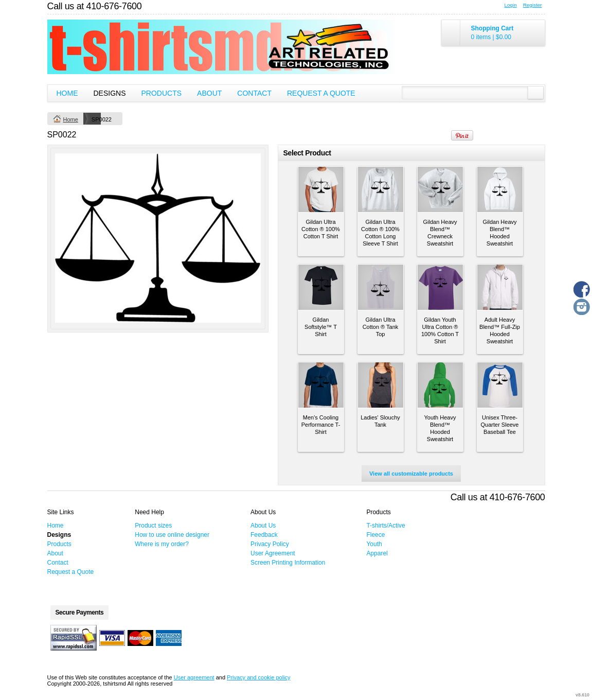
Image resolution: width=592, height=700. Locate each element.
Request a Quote (321, 93)
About (209, 93)
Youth (374, 544)
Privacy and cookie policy (259, 677)
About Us (263, 526)
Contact (254, 93)
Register (533, 5)
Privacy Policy (270, 544)
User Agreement (273, 553)
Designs (110, 93)
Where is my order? (162, 544)
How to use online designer (172, 535)
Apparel (377, 553)
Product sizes (153, 526)
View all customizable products (411, 474)
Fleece (375, 535)
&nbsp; (321, 189)
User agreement (194, 677)
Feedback (264, 535)
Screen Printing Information (288, 563)
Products (162, 93)
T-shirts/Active (385, 526)
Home (67, 93)
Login (511, 5)
